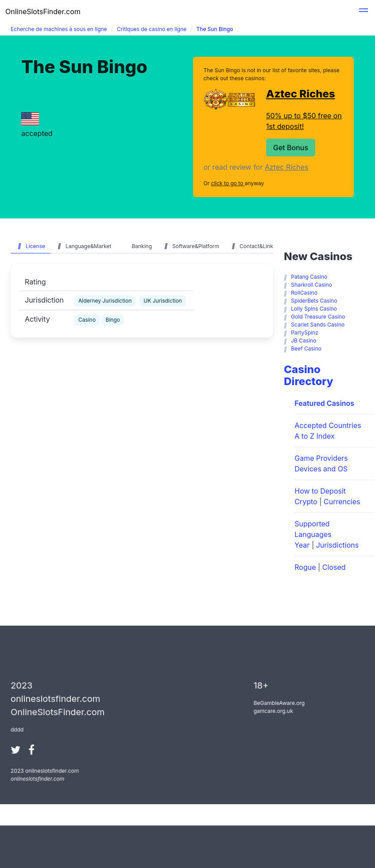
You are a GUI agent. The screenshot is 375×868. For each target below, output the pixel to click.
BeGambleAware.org (279, 703)
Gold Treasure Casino (318, 317)
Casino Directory (308, 375)
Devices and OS (321, 469)
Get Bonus (291, 148)
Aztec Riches (301, 94)
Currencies (342, 502)
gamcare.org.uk (273, 711)
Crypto (306, 502)
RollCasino (304, 293)
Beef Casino (306, 348)
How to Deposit (320, 491)
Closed (334, 567)
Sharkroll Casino (311, 285)
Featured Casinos (324, 403)
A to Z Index (315, 436)
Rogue (305, 567)
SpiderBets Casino (314, 301)
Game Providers (321, 458)
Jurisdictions (338, 545)
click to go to (228, 183)
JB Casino (303, 341)
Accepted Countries (328, 425)
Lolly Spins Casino (314, 309)
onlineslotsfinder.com (37, 779)
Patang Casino (309, 277)
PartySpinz (305, 333)
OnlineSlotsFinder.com (43, 12)
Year (302, 545)
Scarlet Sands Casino (318, 325)
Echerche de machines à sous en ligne (59, 29)
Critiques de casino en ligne (152, 29)
